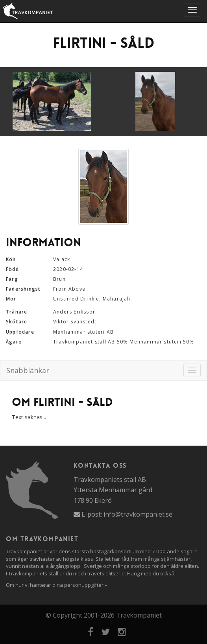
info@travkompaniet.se (138, 514)
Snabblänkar (28, 370)
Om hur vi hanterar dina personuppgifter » (56, 585)
